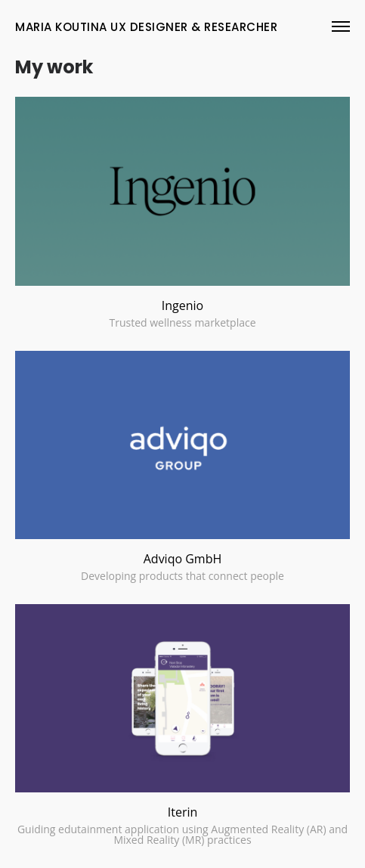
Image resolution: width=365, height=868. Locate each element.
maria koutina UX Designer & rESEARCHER (146, 27)
